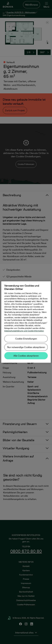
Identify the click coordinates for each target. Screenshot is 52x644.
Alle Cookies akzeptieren (26, 356)
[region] (26, 322)
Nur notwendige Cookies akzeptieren (26, 347)
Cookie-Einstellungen (26, 339)
